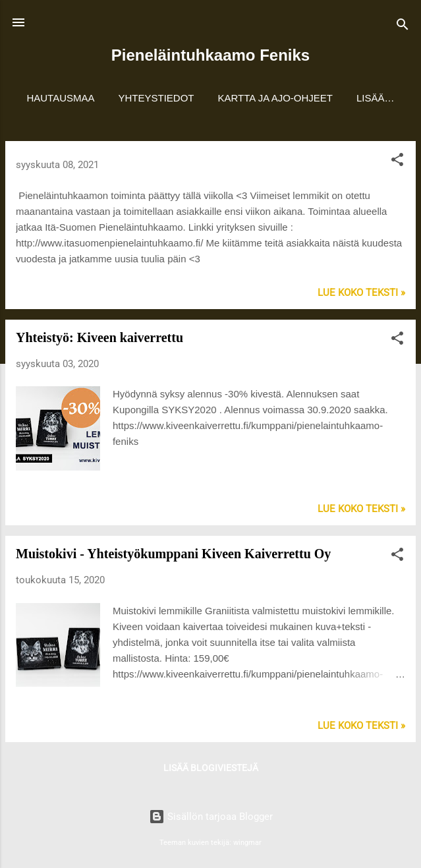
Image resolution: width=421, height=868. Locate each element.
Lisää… (376, 98)
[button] (397, 162)
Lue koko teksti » (361, 293)
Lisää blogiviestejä (211, 768)
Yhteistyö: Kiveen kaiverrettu (99, 337)
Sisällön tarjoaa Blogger (211, 817)
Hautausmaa (60, 98)
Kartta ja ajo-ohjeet (276, 98)
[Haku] (403, 27)
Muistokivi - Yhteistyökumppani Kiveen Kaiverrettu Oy (173, 554)
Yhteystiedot (156, 98)
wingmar (247, 843)
